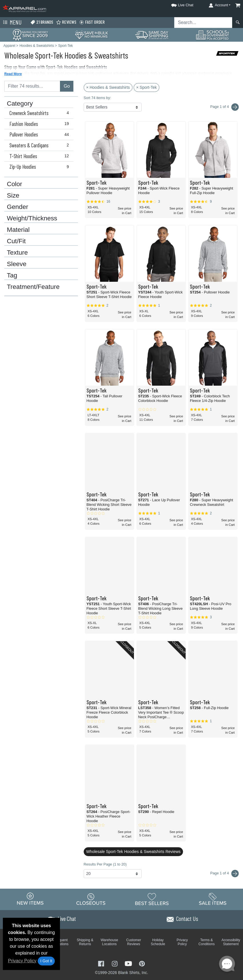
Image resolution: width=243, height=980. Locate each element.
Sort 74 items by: (97, 98)
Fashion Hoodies (40, 124)
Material (18, 230)
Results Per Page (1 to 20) (105, 864)
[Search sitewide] (203, 23)
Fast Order (92, 22)
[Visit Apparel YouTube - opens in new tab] (129, 963)
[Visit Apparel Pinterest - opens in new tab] (142, 963)
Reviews (66, 22)
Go (67, 86)
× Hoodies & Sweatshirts (108, 87)
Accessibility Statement (231, 942)
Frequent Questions (61, 942)
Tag (12, 275)
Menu (12, 23)
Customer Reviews (134, 942)
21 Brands (42, 22)
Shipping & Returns (85, 942)
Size (13, 196)
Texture (17, 253)
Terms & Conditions (207, 942)
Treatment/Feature (33, 287)
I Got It (46, 961)
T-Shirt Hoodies (40, 156)
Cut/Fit (16, 241)
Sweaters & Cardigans (40, 145)
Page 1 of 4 (224, 874)
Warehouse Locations (109, 942)
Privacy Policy (22, 961)
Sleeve (17, 264)
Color (15, 184)
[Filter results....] (32, 86)
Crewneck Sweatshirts (40, 113)
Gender (18, 207)
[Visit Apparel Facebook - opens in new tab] (102, 963)
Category (20, 104)
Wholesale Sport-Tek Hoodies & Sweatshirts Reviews (133, 852)
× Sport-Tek (146, 87)
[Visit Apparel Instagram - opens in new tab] (115, 963)
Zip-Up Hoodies (40, 167)
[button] (177, 4)
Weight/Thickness (32, 218)
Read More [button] (13, 74)
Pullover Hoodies (40, 134)
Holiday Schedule (158, 942)
